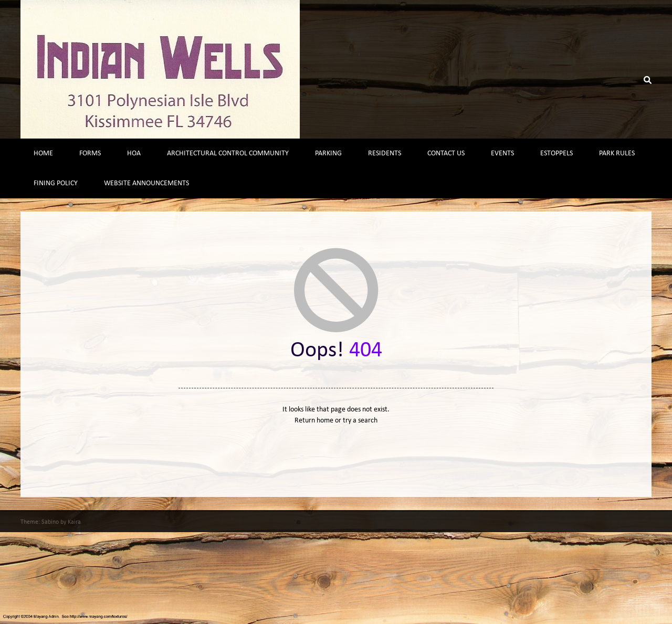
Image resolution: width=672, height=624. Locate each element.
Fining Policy (56, 183)
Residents (385, 154)
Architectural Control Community (228, 154)
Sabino (50, 522)
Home (43, 154)
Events (502, 154)
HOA (134, 154)
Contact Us (446, 154)
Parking (328, 154)
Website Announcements (146, 183)
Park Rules (617, 154)
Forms (90, 154)
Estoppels (556, 154)
